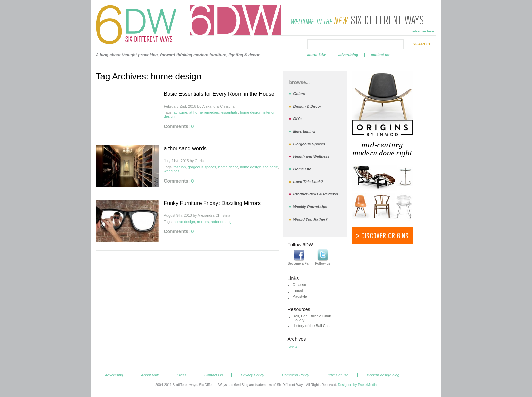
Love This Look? (308, 182)
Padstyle (300, 296)
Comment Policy (296, 375)
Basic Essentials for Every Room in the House (219, 94)
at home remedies (204, 112)
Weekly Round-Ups (310, 207)
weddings (172, 171)
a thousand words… (188, 148)
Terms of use (338, 375)
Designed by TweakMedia (357, 385)
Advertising (348, 55)
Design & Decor (307, 106)
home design (251, 112)
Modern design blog (383, 375)
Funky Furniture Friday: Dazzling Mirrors (212, 203)
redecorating (221, 222)
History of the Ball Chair (312, 326)
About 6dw (317, 55)
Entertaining (304, 131)
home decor (228, 167)
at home (180, 112)
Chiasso (300, 285)
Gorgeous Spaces (309, 144)
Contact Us (380, 55)
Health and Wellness (312, 156)
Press (182, 375)
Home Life (302, 169)
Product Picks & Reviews (316, 194)
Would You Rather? (311, 219)
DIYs (298, 119)
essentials (230, 112)
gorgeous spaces (202, 167)
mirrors (203, 222)
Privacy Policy (252, 375)
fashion (180, 167)
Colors (299, 94)
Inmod (298, 290)
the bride (271, 167)
